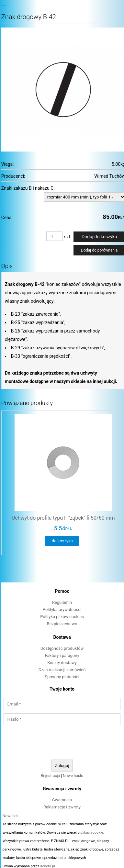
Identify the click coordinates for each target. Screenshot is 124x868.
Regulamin (62, 602)
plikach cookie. (92, 833)
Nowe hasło (73, 776)
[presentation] (62, 743)
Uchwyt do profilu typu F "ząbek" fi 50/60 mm (63, 518)
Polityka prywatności (62, 609)
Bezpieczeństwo (62, 624)
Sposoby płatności (62, 677)
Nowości (10, 816)
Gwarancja (62, 800)
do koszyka (62, 541)
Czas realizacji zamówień (62, 670)
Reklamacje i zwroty (62, 807)
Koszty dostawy (62, 663)
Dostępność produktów (62, 648)
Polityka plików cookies (62, 617)
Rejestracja (50, 776)
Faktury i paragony (62, 655)
